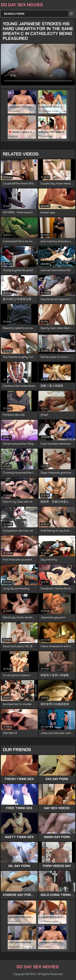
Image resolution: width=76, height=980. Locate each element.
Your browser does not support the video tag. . (38, 64)
